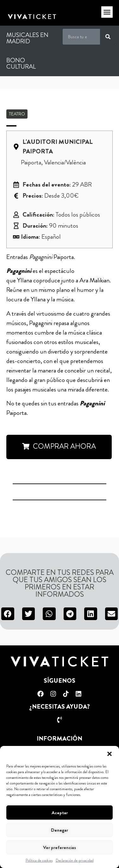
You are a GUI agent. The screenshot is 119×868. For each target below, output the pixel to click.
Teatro (17, 114)
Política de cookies (39, 860)
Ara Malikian (94, 280)
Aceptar (60, 813)
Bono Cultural (21, 63)
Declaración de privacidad (75, 860)
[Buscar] (108, 37)
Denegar (59, 830)
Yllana (25, 280)
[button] (110, 754)
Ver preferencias (59, 847)
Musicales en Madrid (27, 38)
